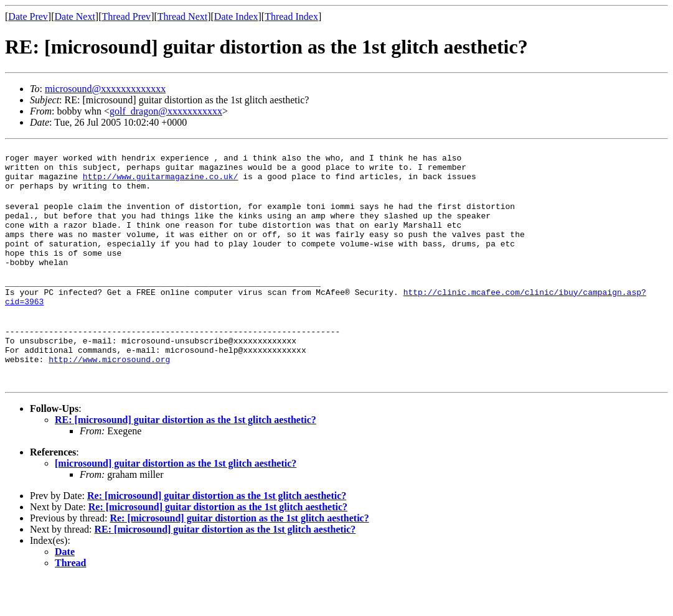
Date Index (236, 16)
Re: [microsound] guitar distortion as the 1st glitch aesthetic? (217, 533)
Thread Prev (126, 16)
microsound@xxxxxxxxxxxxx (105, 89)
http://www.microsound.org (109, 396)
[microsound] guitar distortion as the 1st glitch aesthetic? (176, 501)
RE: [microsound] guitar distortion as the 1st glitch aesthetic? (186, 457)
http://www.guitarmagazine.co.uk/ (161, 184)
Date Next (75, 16)
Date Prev (28, 16)
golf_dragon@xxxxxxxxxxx (166, 111)
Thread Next (182, 16)
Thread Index (291, 16)
